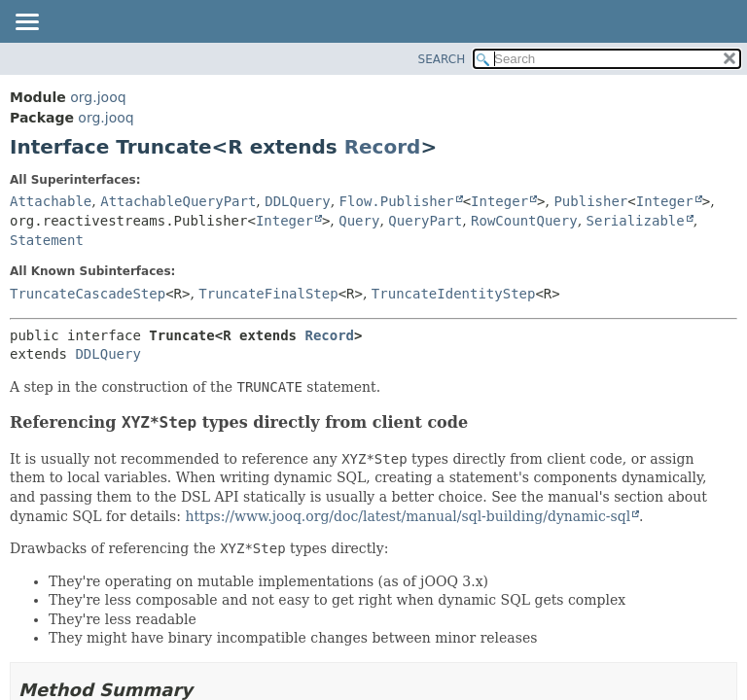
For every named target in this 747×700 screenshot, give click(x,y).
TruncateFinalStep (268, 294)
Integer (499, 201)
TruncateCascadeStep (88, 294)
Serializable (636, 221)
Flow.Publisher (397, 201)
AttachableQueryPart (178, 201)
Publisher (590, 201)
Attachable (51, 201)
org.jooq (98, 97)
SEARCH (442, 59)
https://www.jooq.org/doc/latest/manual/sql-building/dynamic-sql (408, 516)
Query (359, 221)
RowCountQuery (524, 221)
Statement (47, 240)
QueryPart (425, 221)
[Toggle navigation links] (26, 23)
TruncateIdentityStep (454, 294)
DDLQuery (297, 201)
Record (383, 147)
